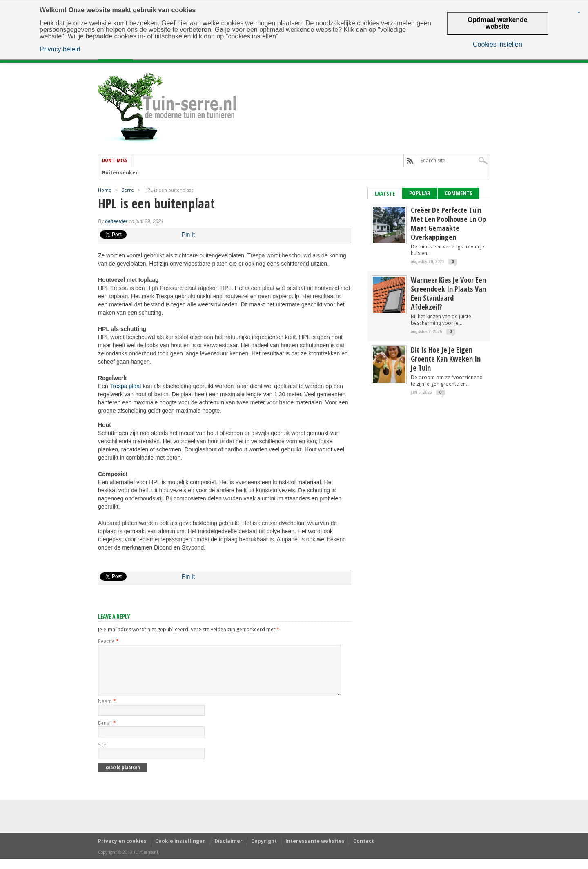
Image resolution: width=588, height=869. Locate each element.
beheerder (116, 221)
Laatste (385, 193)
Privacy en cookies (122, 851)
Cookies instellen (498, 45)
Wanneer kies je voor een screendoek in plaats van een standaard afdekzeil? (448, 293)
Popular (420, 193)
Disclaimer (228, 851)
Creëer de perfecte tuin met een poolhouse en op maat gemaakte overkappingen (448, 223)
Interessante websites (315, 851)
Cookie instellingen (180, 851)
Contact (364, 851)
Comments (459, 193)
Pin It (188, 235)
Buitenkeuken (120, 173)
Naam (107, 711)
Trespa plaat (126, 386)
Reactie (108, 641)
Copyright (264, 851)
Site (102, 754)
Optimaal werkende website (498, 23)
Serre (128, 190)
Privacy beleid (60, 49)
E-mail (107, 733)
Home (105, 190)
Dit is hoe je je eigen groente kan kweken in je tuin (446, 359)
